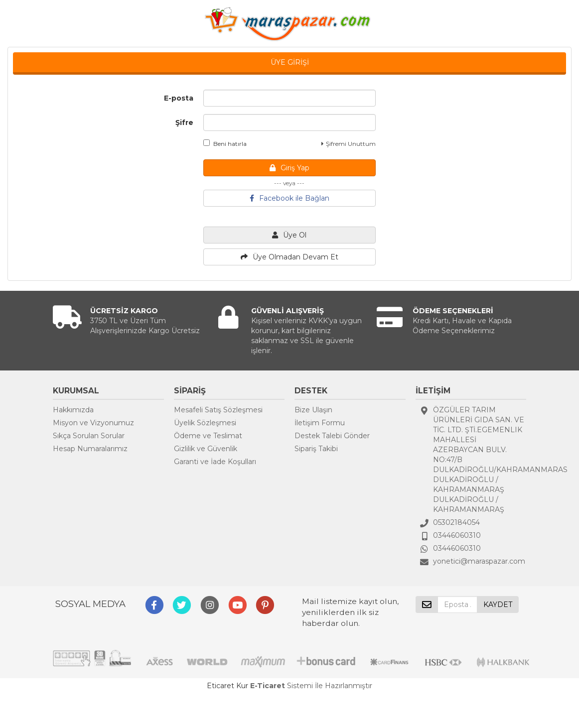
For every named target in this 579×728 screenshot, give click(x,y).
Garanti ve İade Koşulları (215, 462)
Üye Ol (289, 235)
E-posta (179, 98)
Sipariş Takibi (316, 449)
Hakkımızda (73, 410)
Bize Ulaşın (313, 410)
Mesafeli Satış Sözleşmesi (218, 410)
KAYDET (498, 605)
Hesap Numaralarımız (90, 449)
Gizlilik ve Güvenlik (206, 449)
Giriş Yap (289, 168)
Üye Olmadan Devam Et (289, 257)
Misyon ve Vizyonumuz (93, 423)
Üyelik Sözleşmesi (205, 423)
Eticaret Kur (227, 686)
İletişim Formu (320, 423)
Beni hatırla (225, 143)
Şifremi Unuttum (349, 144)
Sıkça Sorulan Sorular (89, 436)
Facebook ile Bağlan (289, 198)
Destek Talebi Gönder (332, 436)
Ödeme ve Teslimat (208, 436)
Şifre (184, 122)
